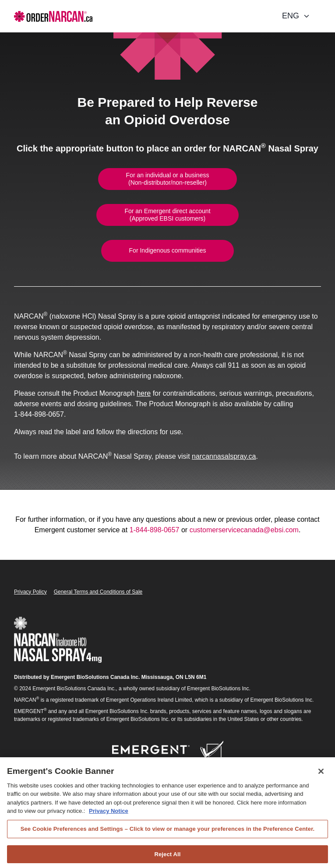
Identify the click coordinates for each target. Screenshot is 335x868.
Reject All (167, 859)
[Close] (321, 776)
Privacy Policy (30, 592)
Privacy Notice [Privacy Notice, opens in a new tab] (109, 816)
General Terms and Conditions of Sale (98, 592)
